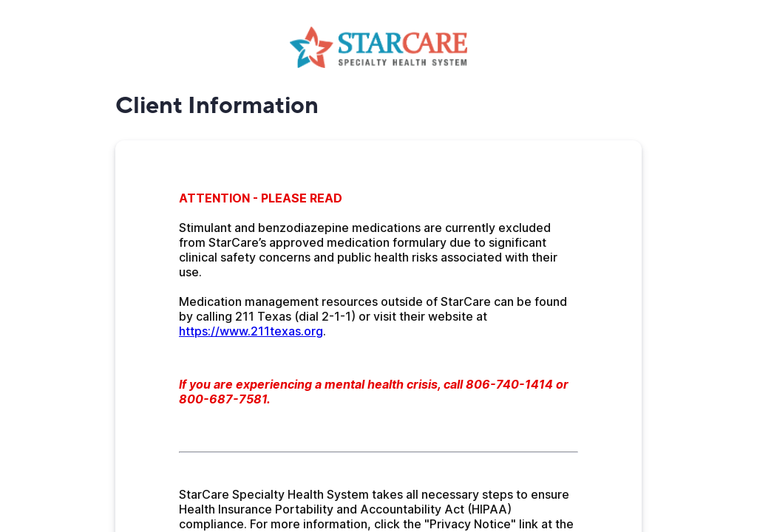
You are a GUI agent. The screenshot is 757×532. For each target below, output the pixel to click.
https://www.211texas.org (251, 331)
